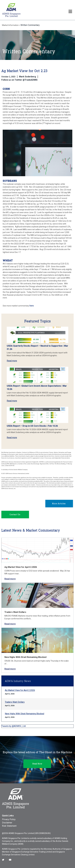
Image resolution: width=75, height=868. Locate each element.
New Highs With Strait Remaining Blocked (25, 657)
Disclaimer (7, 823)
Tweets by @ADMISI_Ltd (14, 726)
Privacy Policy (9, 819)
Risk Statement (9, 826)
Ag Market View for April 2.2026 (21, 567)
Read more (12, 361)
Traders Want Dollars (15, 612)
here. (32, 306)
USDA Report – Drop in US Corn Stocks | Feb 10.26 (32, 426)
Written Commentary (30, 25)
